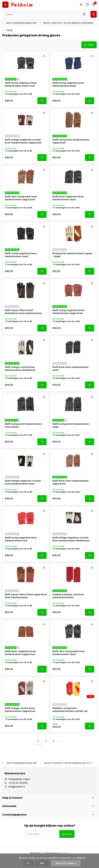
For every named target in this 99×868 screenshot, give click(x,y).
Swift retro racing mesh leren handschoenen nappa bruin (21, 198)
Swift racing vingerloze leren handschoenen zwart (21, 255)
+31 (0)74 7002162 (18, 783)
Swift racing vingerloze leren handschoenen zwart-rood (21, 84)
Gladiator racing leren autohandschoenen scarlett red (70, 710)
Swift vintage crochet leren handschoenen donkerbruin (20, 369)
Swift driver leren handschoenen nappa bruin (70, 482)
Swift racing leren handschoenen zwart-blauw (23, 425)
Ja (28, 863)
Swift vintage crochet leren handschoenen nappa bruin (20, 710)
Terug (7, 30)
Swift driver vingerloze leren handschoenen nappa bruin (20, 653)
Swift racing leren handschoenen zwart (71, 425)
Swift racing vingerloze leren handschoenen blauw (68, 84)
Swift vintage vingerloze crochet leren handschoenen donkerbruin (71, 539)
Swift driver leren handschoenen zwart (70, 369)
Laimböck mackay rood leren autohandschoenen (68, 596)
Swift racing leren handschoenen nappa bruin (71, 141)
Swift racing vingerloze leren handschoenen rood (21, 539)
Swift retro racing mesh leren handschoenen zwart (68, 653)
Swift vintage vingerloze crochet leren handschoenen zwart (23, 482)
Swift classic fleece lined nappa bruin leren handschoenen (26, 596)
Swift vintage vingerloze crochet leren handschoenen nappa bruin (23, 141)
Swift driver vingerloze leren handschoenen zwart (68, 198)
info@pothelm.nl (17, 787)
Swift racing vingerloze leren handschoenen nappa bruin (68, 312)
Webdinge (64, 853)
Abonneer (67, 834)
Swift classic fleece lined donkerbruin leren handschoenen (23, 312)
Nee (42, 863)
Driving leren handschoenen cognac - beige (73, 255)
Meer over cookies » (66, 863)
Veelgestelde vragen (19, 779)
